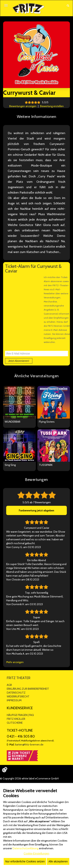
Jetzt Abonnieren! (19, 361)
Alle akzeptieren (58, 861)
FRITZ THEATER (19, 678)
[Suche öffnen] (68, 6)
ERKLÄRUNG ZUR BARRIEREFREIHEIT (28, 689)
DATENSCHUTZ (16, 693)
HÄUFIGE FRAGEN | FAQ (20, 715)
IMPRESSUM (14, 700)
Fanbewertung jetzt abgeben (36, 510)
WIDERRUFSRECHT (18, 696)
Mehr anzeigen (15, 662)
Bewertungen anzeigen (23, 106)
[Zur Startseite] (28, 8)
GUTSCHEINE (15, 723)
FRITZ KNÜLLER (16, 719)
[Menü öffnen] (6, 5)
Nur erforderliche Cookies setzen (25, 861)
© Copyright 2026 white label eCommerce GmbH (29, 778)
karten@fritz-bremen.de (29, 744)
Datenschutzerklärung (25, 848)
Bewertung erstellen (52, 106)
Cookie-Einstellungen (36, 854)
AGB (9, 685)
